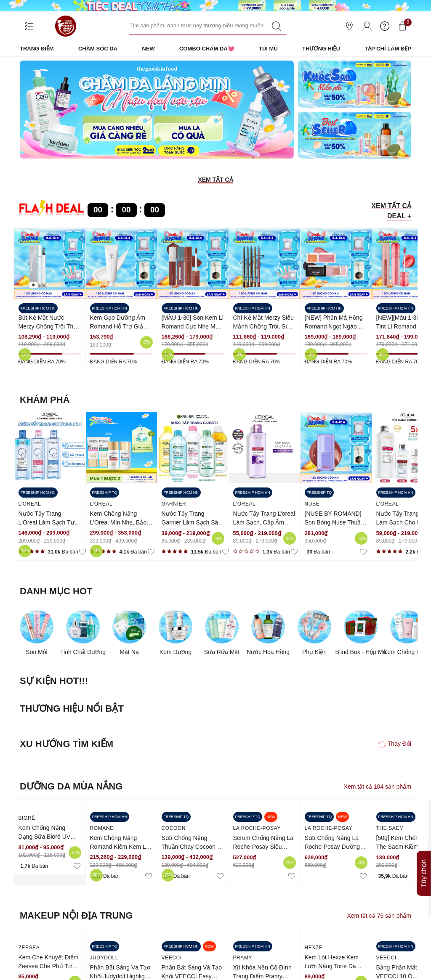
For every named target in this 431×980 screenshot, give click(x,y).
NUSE (312, 504)
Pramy (243, 958)
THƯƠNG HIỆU (321, 49)
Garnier (174, 504)
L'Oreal (30, 504)
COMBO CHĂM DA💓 (207, 49)
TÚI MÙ (268, 49)
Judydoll (104, 958)
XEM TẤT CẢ (215, 180)
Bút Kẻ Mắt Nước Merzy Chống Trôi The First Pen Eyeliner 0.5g (48, 326)
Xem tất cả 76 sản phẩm (379, 916)
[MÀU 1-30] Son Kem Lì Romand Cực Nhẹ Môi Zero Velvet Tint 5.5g (193, 326)
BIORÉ (27, 818)
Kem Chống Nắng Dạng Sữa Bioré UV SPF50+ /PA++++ (45, 837)
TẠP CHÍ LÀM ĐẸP (388, 49)
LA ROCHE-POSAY (257, 828)
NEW (148, 49)
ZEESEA (29, 948)
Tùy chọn (424, 873)
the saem (390, 828)
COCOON (174, 828)
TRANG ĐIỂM (37, 49)
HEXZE (314, 948)
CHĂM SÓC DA (98, 49)
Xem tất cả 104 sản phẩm (378, 787)
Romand (102, 828)
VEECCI (172, 958)
